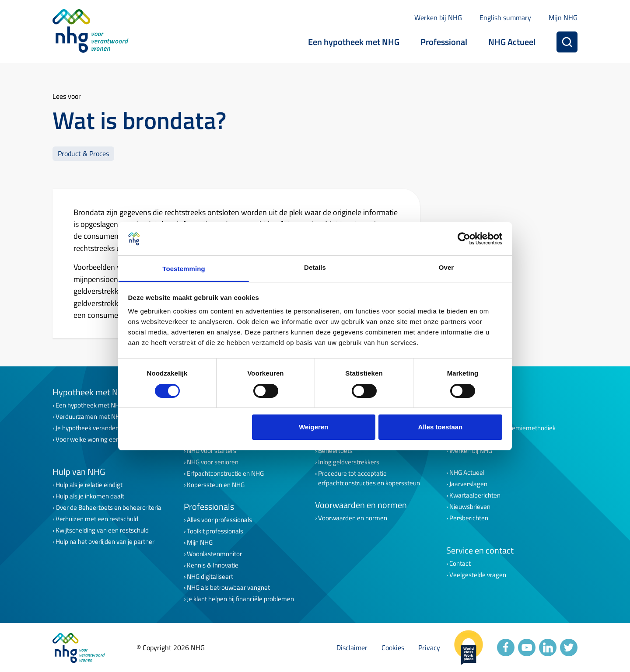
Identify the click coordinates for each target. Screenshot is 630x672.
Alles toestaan (441, 427)
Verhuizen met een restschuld (97, 519)
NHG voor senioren (213, 462)
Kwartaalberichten (475, 495)
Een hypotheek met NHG (354, 42)
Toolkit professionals (215, 531)
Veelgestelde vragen (478, 575)
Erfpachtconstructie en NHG (225, 474)
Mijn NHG (563, 17)
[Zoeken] (567, 42)
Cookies (393, 648)
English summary (505, 17)
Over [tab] (446, 267)
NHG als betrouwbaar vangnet (228, 588)
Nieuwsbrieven (470, 507)
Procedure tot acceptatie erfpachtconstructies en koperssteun (369, 478)
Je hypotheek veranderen (90, 428)
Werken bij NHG (438, 17)
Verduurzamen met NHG (90, 417)
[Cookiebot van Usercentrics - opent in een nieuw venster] (464, 239)
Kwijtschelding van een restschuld (102, 530)
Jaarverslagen (468, 484)
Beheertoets (335, 451)
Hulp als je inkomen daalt (90, 496)
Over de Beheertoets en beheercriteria (108, 508)
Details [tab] (315, 267)
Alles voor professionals (219, 520)
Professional (444, 42)
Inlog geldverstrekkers (349, 462)
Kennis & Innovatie (213, 565)
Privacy (429, 648)
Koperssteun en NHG (216, 485)
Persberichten (469, 518)
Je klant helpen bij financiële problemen (240, 599)
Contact (460, 564)
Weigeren (313, 427)
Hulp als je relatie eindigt (89, 485)
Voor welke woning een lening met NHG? (111, 439)
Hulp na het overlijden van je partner (105, 542)
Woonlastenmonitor (214, 554)
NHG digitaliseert (210, 577)
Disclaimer (352, 648)
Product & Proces (83, 153)
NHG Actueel (512, 42)
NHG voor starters (212, 451)
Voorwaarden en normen (353, 518)
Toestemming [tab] (184, 269)
